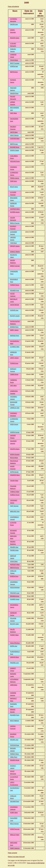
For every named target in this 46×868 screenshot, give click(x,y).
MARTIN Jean (14, 144)
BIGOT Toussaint (15, 63)
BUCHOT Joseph (15, 316)
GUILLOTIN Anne (15, 643)
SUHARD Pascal (15, 599)
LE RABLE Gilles (15, 347)
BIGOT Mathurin (15, 721)
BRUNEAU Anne (15, 596)
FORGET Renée (15, 285)
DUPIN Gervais (14, 472)
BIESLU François (15, 223)
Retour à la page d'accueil (16, 857)
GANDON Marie (15, 657)
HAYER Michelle (15, 305)
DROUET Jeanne (15, 246)
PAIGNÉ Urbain (14, 550)
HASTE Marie (14, 132)
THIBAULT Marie (15, 492)
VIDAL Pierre (14, 757)
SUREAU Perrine (15, 495)
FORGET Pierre (14, 754)
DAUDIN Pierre (14, 93)
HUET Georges (14, 506)
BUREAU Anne (14, 576)
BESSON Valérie (15, 38)
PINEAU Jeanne (15, 178)
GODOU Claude (15, 150)
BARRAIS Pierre (15, 336)
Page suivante (12, 853)
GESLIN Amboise (15, 587)
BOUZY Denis (14, 187)
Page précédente (13, 7)
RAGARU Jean (14, 547)
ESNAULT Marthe (15, 252)
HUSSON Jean (14, 310)
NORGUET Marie (15, 565)
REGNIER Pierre (15, 715)
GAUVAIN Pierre (15, 801)
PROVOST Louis (15, 593)
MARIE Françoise (15, 266)
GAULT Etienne (14, 135)
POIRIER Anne (14, 363)
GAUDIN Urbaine (15, 449)
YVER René (13, 243)
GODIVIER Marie (15, 139)
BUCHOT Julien (14, 624)
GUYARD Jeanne (15, 212)
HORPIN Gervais (15, 432)
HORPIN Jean (14, 66)
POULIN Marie (14, 60)
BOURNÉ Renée (15, 147)
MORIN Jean (14, 646)
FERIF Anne (13, 181)
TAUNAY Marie (14, 481)
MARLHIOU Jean (15, 511)
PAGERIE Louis (14, 663)
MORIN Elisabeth (15, 455)
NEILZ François (14, 824)
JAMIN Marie (14, 685)
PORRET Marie (14, 635)
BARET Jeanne (14, 330)
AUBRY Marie (14, 813)
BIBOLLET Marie (15, 835)
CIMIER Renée (14, 374)
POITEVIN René (15, 745)
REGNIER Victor (15, 291)
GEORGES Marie (15, 209)
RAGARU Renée (15, 760)
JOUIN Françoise (15, 829)
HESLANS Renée (15, 161)
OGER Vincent (14, 424)
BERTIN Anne (14, 72)
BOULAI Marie (14, 458)
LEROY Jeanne (14, 358)
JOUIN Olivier (14, 561)
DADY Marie (13, 113)
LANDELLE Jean (15, 408)
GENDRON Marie (15, 475)
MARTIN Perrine (15, 568)
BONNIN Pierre (14, 327)
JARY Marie (13, 386)
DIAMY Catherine (15, 848)
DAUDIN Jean (14, 24)
